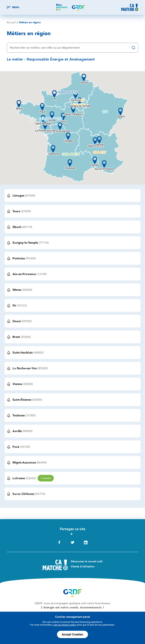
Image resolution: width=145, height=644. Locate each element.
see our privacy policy (65, 625)
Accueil (11, 23)
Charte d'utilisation (83, 567)
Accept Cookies (72, 634)
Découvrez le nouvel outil (87, 561)
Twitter (72, 542)
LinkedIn (86, 542)
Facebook (59, 542)
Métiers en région (30, 23)
